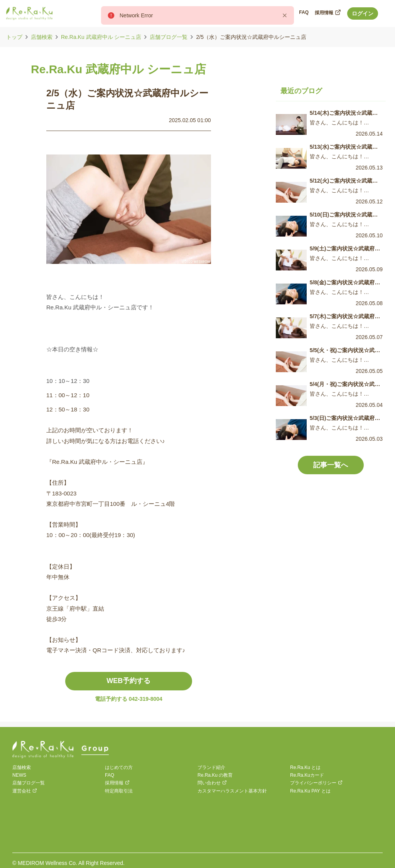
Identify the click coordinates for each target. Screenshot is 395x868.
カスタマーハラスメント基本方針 (232, 791)
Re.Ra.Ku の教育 (215, 775)
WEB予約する (128, 681)
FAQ (110, 775)
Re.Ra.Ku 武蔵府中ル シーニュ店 (101, 37)
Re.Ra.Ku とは (305, 767)
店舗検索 (42, 37)
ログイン (363, 13)
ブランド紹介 (211, 767)
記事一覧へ (331, 465)
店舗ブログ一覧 (169, 37)
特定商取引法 (119, 791)
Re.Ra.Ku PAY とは (310, 791)
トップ (14, 37)
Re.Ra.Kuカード (307, 775)
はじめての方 (119, 767)
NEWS (19, 775)
